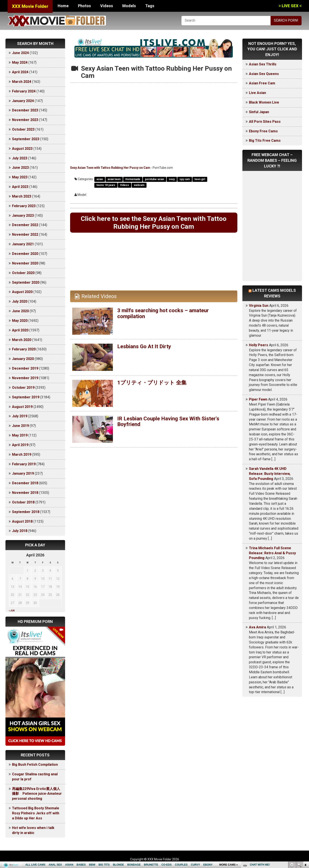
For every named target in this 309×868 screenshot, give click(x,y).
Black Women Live (264, 102)
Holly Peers (259, 345)
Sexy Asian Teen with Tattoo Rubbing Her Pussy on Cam (110, 168)
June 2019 (20, 426)
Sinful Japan (259, 112)
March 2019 (22, 454)
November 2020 (25, 263)
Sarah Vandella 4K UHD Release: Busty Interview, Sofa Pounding (270, 474)
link (305, 800)
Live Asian (257, 93)
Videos (107, 6)
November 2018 (25, 493)
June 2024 (20, 53)
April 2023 (20, 187)
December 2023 (25, 110)
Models (129, 6)
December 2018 (25, 483)
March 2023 (22, 196)
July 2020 (20, 301)
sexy (172, 179)
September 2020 (26, 282)
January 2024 (23, 101)
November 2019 (25, 378)
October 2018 (23, 502)
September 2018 (26, 512)
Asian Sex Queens (264, 74)
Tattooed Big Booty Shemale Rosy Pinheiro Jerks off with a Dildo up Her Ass (36, 813)
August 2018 (22, 521)
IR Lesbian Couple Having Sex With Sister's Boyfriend (168, 421)
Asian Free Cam (262, 83)
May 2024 (20, 62)
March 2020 (22, 340)
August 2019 (22, 407)
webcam (139, 185)
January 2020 (23, 359)
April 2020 (20, 330)
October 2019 (23, 388)
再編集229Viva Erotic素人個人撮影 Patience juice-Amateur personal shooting (37, 794)
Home (63, 6)
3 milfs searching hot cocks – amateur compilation (163, 313)
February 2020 (24, 349)
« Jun (12, 611)
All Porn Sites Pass (265, 122)
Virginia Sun (259, 306)
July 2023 (20, 158)
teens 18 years (106, 185)
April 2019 (20, 445)
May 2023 (20, 177)
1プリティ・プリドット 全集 (152, 383)
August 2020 (22, 292)
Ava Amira (257, 627)
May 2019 (20, 435)
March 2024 (22, 82)
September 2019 (26, 397)
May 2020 (20, 321)
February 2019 (24, 464)
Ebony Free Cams (263, 131)
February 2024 (24, 91)
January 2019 (23, 473)
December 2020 (25, 254)
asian (100, 179)
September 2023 (26, 139)
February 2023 (24, 206)
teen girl (200, 179)
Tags (150, 6)
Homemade (133, 179)
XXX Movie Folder (30, 6)
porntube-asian (154, 179)
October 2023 (23, 129)
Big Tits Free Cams (265, 141)
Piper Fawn (258, 399)
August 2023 (22, 149)
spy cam (185, 179)
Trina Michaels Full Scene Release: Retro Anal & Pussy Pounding (272, 553)
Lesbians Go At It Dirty (144, 346)
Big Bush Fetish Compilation (35, 765)
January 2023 (23, 216)
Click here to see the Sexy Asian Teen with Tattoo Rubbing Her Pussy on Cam (154, 223)
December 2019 (25, 368)
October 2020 (23, 273)
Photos (84, 6)
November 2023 (25, 120)
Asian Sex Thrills (263, 64)
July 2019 (20, 416)
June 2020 (20, 311)
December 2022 (25, 225)
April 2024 (20, 72)
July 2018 (20, 531)
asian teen (114, 179)
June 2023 (20, 168)
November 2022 (25, 234)
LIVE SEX (290, 6)
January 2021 (23, 244)
